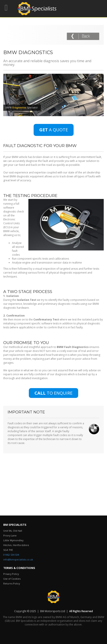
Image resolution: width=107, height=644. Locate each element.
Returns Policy (12, 583)
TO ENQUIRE (53, 393)
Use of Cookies (12, 579)
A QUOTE (54, 130)
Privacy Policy (11, 574)
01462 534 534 (11, 555)
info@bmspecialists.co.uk (18, 559)
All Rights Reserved (81, 611)
